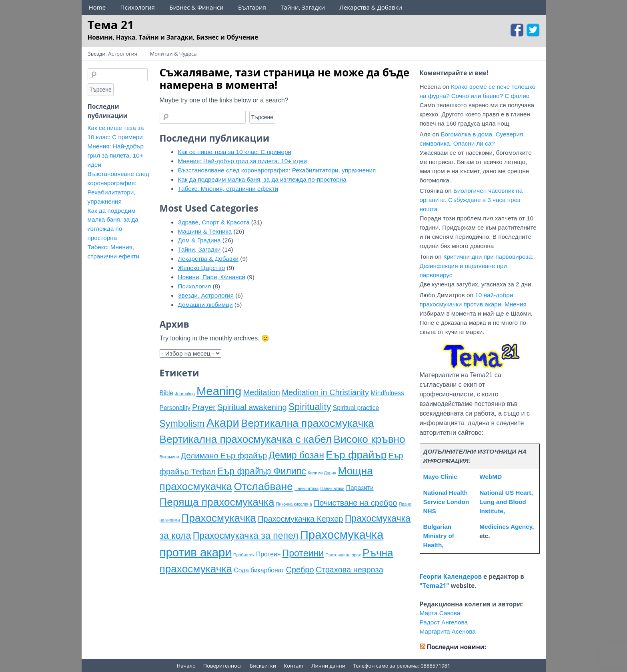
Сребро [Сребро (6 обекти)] (300, 570)
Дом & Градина (199, 240)
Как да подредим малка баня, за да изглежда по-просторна (262, 179)
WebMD (491, 477)
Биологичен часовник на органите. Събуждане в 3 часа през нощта (471, 200)
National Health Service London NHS (446, 502)
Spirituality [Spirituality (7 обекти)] (310, 407)
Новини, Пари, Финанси (211, 277)
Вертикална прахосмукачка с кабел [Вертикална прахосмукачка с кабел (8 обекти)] (246, 439)
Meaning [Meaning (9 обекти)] (219, 391)
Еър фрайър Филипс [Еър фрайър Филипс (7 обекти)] (261, 471)
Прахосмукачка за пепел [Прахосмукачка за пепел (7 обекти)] (246, 536)
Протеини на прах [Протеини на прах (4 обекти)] (343, 555)
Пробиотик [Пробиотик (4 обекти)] (244, 555)
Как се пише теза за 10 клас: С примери (234, 152)
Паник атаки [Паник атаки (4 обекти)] (333, 488)
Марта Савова (440, 613)
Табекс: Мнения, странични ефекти (228, 189)
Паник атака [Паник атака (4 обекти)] (306, 488)
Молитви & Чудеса (173, 54)
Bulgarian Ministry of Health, (439, 536)
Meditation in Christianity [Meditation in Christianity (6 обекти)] (325, 392)
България (252, 7)
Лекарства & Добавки (371, 7)
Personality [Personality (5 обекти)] (175, 408)
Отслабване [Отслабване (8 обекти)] (263, 486)
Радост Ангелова (444, 622)
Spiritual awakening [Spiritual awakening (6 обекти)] (252, 407)
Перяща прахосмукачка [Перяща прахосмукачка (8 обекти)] (217, 502)
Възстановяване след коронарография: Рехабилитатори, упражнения (277, 170)
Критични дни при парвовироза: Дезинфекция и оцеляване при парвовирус (477, 266)
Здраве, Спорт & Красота (213, 222)
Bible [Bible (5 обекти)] (167, 393)
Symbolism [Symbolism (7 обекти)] (182, 424)
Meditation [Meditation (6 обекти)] (262, 392)
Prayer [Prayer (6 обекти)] (204, 407)
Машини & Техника (205, 231)
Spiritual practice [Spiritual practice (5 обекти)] (356, 408)
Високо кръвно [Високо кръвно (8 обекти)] (369, 439)
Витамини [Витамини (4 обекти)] (169, 457)
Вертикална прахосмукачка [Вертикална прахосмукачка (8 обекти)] (307, 423)
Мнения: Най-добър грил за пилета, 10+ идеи (242, 161)
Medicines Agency (506, 527)
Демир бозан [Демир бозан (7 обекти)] (296, 455)
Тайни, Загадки (303, 7)
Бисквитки (263, 666)
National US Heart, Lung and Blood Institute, (506, 502)
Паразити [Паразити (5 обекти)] (360, 488)
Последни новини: (456, 647)
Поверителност (223, 666)
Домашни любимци (205, 305)
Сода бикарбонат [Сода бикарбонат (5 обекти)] (259, 570)
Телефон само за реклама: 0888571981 (402, 666)
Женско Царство (201, 268)
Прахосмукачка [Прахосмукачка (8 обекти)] (219, 518)
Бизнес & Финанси (196, 7)
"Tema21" (435, 586)
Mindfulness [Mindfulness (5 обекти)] (387, 393)
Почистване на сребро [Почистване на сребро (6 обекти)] (356, 503)
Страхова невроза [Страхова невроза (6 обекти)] (350, 570)
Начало (186, 666)
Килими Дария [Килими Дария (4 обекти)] (322, 473)
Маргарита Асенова (448, 631)
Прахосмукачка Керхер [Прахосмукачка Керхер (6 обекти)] (300, 519)
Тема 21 (111, 25)
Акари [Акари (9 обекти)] (223, 423)
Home (97, 7)
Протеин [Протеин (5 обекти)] (268, 554)
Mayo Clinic (440, 477)
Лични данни (328, 666)
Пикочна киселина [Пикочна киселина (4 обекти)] (294, 504)
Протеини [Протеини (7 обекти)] (303, 553)
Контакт (294, 666)
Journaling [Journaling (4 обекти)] (185, 394)
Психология (137, 7)
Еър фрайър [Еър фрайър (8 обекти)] (356, 455)
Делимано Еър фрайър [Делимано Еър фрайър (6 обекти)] (224, 456)
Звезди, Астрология (112, 54)
